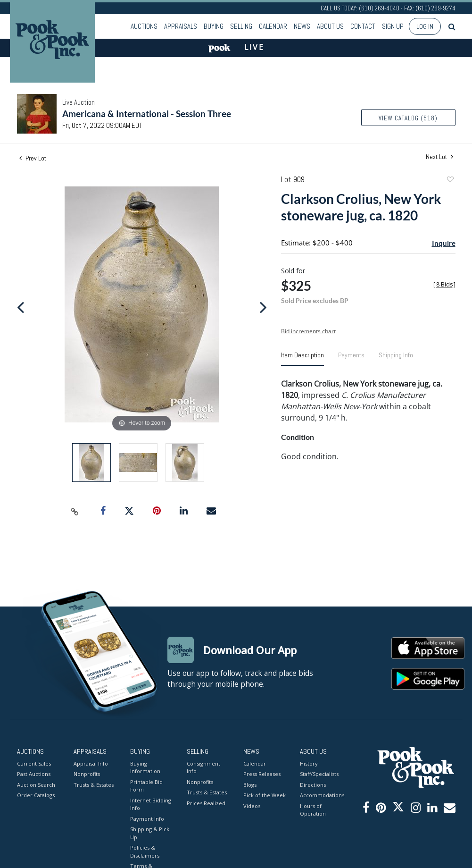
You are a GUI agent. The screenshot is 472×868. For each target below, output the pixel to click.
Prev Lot (33, 158)
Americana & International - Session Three (147, 114)
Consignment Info (203, 767)
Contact (363, 26)
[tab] (302, 359)
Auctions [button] (144, 26)
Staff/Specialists (319, 774)
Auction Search (36, 785)
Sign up (393, 26)
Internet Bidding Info (151, 804)
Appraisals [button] (181, 26)
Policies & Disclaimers (145, 851)
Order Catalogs (36, 795)
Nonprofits (87, 774)
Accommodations (321, 795)
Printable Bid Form (146, 786)
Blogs (250, 785)
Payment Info (147, 819)
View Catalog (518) (408, 118)
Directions (313, 785)
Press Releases (262, 774)
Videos (252, 806)
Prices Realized (206, 803)
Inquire (444, 243)
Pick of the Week (265, 795)
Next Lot (439, 157)
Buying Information (145, 767)
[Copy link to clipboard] (75, 511)
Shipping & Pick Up (150, 833)
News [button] (302, 26)
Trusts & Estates (94, 785)
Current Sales (34, 763)
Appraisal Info (91, 763)
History (309, 763)
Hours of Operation (313, 810)
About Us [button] (330, 26)
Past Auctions (34, 774)
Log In (425, 26)
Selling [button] (241, 26)
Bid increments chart (308, 331)
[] (444, 284)
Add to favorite (450, 181)
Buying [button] (214, 26)
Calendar (273, 26)
